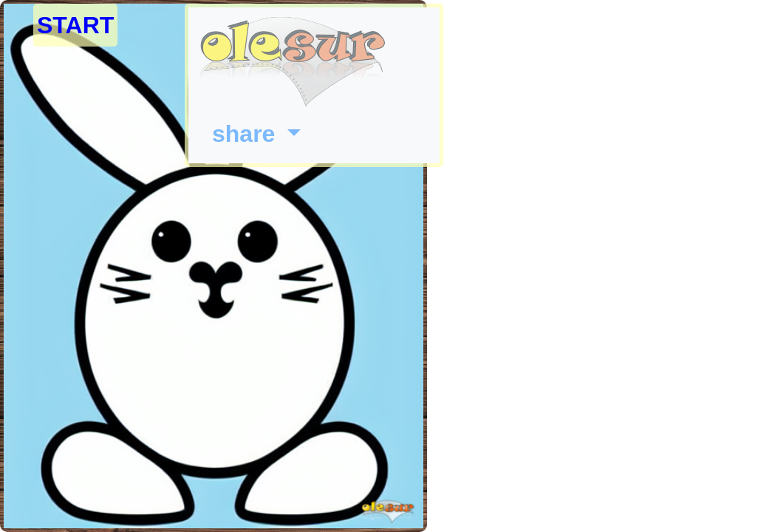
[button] (256, 134)
